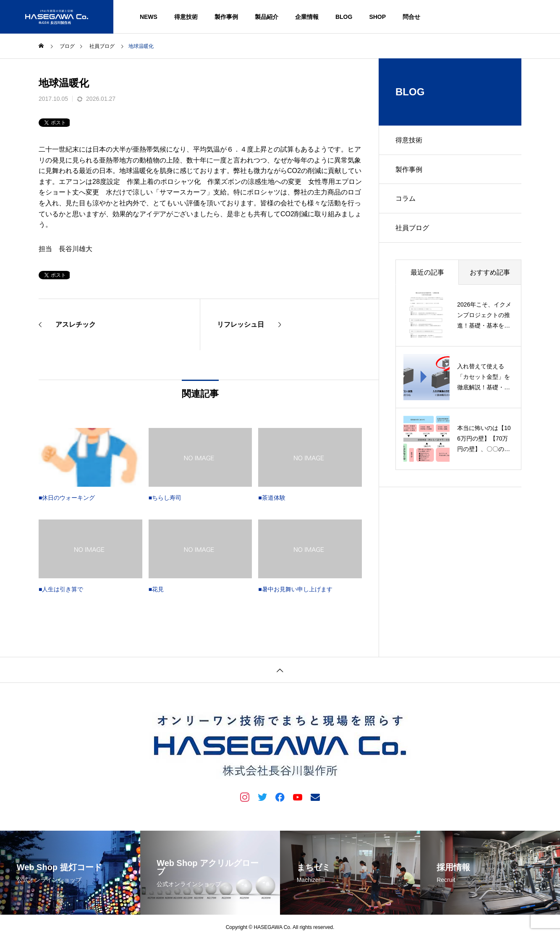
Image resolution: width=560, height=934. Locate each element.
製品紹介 (267, 17)
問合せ (411, 17)
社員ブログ (412, 228)
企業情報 (307, 17)
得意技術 (186, 17)
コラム (406, 199)
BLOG (344, 17)
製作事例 (226, 17)
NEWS (149, 17)
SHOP (377, 17)
